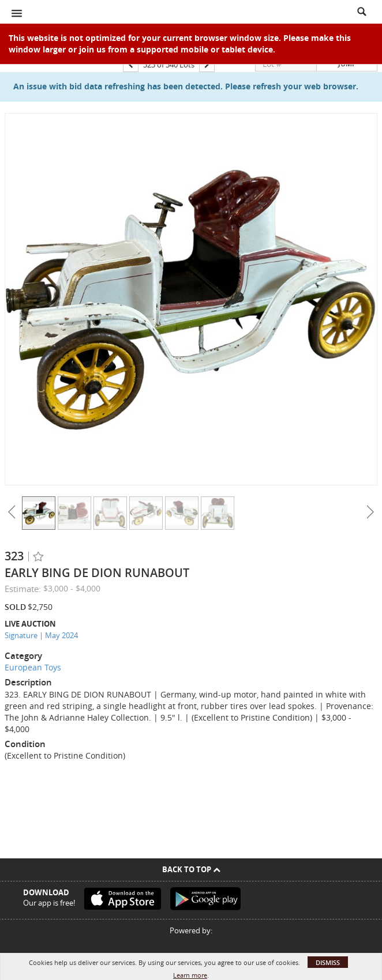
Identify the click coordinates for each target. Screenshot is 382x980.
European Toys (33, 667)
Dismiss (328, 962)
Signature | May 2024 (41, 635)
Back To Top (191, 869)
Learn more (190, 975)
